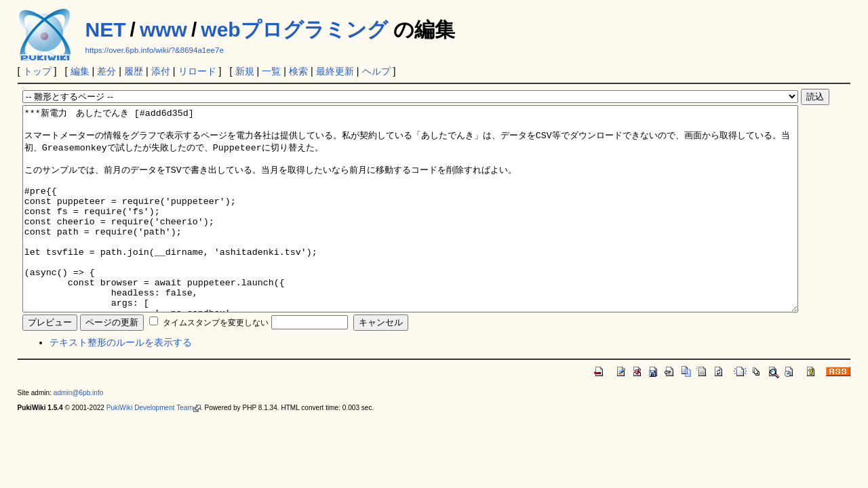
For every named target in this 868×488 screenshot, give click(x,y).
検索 (298, 71)
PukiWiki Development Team (154, 448)
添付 (161, 71)
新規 (245, 71)
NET (106, 29)
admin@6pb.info (79, 433)
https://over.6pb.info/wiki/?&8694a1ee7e (155, 50)
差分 (106, 71)
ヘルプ (376, 71)
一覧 (271, 71)
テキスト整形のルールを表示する (121, 383)
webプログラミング (294, 29)
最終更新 (335, 71)
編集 (80, 71)
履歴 (134, 71)
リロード (197, 71)
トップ (37, 71)
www (163, 29)
